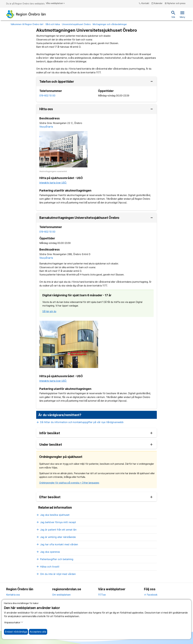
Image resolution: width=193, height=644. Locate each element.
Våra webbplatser (55, 3)
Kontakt (144, 3)
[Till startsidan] (26, 14)
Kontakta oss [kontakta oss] (13, 595)
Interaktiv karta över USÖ (53, 183)
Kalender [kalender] (157, 3)
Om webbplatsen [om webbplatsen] (61, 595)
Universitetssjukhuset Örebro (76, 24)
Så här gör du (49, 311)
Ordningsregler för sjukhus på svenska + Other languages (69, 483)
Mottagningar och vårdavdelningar (110, 24)
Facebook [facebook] (151, 595)
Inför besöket (50, 433)
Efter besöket (50, 497)
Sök (173, 14)
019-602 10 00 (47, 96)
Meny (182, 14)
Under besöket (51, 445)
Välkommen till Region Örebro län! (27, 24)
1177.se (102, 595)
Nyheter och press (175, 3)
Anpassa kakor (14, 622)
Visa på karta (46, 127)
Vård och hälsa (53, 24)
